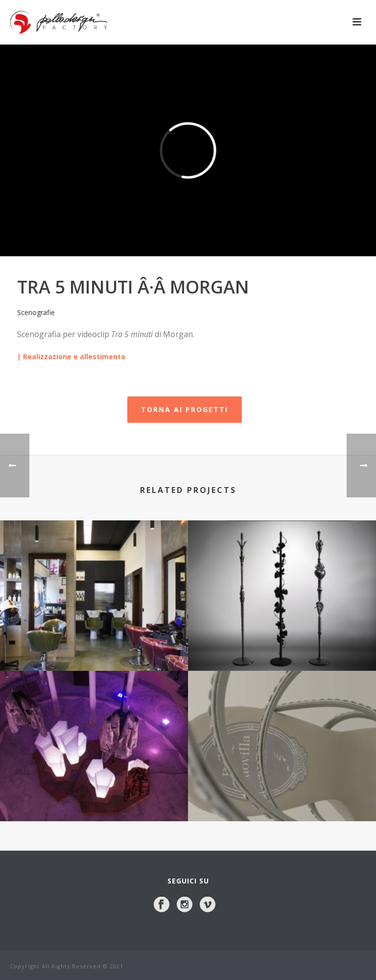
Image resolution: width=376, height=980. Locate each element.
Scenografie (36, 312)
